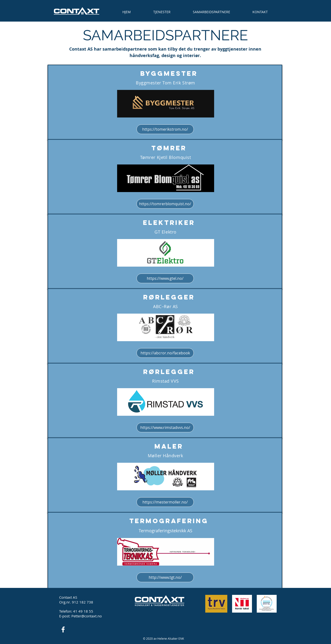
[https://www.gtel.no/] (165, 278)
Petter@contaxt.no (87, 616)
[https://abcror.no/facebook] (165, 353)
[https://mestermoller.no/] (165, 502)
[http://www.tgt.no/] (165, 577)
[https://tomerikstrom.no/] (165, 129)
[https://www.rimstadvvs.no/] (165, 427)
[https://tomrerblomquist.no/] (165, 204)
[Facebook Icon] (63, 629)
